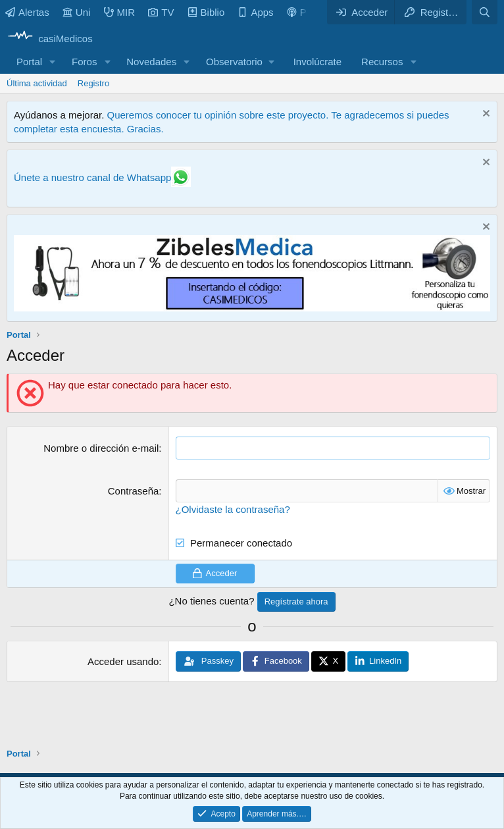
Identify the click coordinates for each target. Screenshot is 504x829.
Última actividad (37, 83)
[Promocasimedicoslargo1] (252, 308)
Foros (84, 62)
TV (161, 12)
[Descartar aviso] (485, 115)
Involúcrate (317, 62)
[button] (53, 62)
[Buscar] (485, 12)
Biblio (206, 12)
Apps (255, 12)
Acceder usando (123, 661)
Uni (77, 12)
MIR (120, 12)
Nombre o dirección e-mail (101, 448)
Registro (93, 83)
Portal (29, 62)
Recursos (382, 62)
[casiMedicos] (50, 39)
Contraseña (134, 491)
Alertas (27, 12)
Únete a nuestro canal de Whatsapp (92, 177)
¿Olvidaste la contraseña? (233, 509)
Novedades (151, 62)
